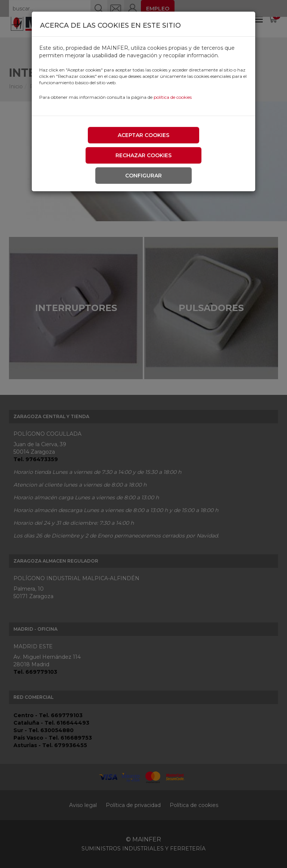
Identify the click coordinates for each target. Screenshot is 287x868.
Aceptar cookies (143, 135)
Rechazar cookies (143, 155)
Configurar (143, 176)
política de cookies (173, 97)
